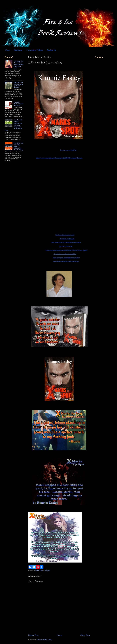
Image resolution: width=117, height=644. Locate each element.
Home (7, 50)
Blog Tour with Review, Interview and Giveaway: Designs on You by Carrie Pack (14, 125)
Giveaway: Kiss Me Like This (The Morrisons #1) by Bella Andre (18, 64)
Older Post (85, 635)
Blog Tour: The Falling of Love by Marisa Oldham (18, 85)
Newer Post (33, 635)
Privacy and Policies (35, 50)
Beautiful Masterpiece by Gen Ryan (18, 104)
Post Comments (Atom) (44, 640)
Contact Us (51, 50)
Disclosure (18, 50)
